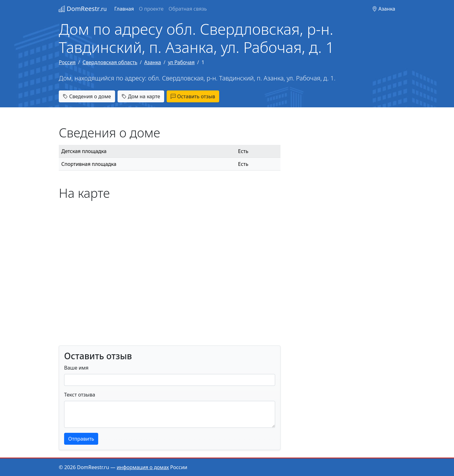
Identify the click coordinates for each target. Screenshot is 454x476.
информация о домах (143, 467)
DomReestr (83, 9)
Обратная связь (188, 9)
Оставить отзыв (193, 96)
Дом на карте (141, 96)
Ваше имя (76, 368)
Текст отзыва (80, 395)
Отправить (81, 439)
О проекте (151, 9)
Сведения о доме (87, 96)
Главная (124, 9)
